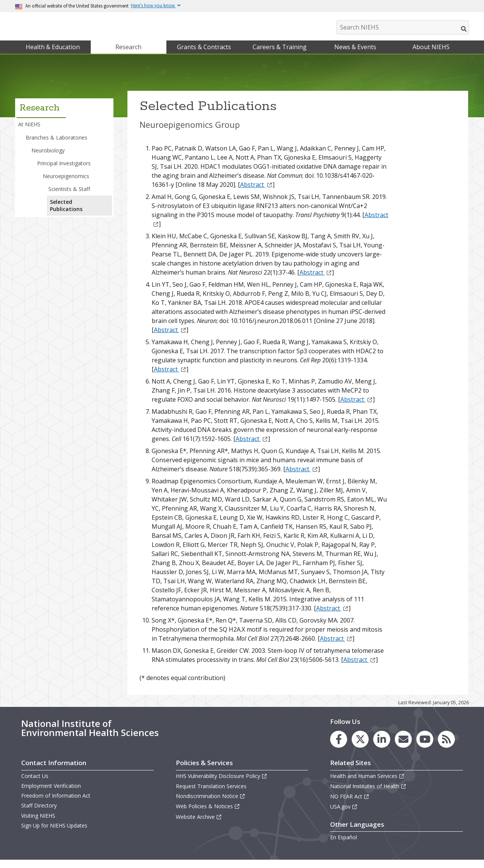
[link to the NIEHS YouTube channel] (425, 747)
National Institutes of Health (368, 794)
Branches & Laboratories (57, 145)
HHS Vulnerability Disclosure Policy (222, 783)
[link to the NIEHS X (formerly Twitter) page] (360, 747)
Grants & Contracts (204, 54)
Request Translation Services (211, 794)
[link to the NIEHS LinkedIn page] (382, 747)
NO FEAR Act (350, 804)
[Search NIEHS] (403, 27)
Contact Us (35, 783)
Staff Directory (39, 813)
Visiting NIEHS (38, 823)
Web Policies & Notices (208, 814)
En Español (344, 845)
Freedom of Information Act (56, 803)
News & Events (355, 54)
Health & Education (53, 54)
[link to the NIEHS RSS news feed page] (446, 747)
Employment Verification (51, 793)
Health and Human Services (367, 783)
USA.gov (344, 814)
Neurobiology (48, 158)
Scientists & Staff (69, 196)
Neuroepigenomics (66, 184)
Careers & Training (280, 54)
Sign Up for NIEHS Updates (54, 833)
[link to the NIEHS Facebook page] (339, 747)
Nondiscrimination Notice (211, 804)
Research (128, 54)
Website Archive (199, 824)
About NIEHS (431, 54)
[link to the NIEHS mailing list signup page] (403, 747)
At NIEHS (29, 132)
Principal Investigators (64, 171)
